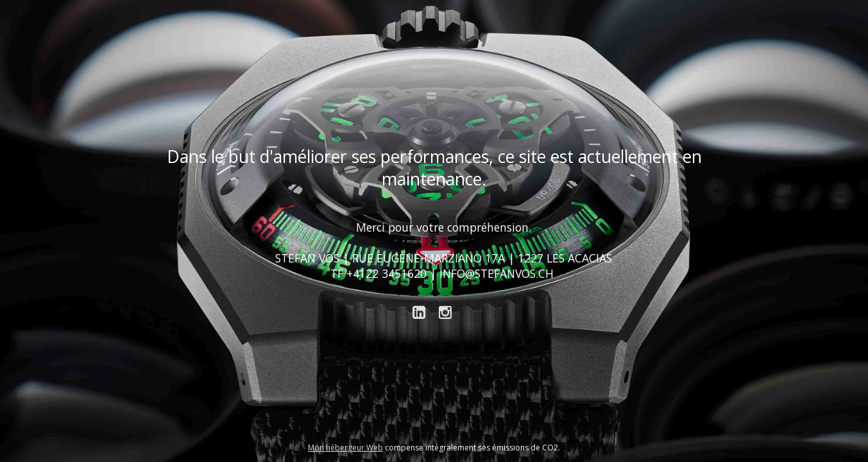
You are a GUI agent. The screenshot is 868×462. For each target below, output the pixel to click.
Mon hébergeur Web (345, 448)
